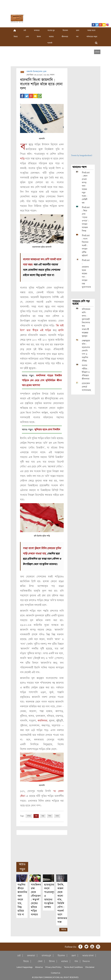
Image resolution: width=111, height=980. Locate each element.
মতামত (51, 37)
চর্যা (25, 30)
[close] (97, 52)
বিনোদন (65, 30)
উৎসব (39, 37)
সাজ (36, 815)
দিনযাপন (86, 960)
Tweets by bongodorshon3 (82, 156)
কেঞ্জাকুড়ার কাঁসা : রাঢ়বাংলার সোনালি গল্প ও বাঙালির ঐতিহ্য (86, 351)
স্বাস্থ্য (43, 815)
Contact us (56, 972)
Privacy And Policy (53, 966)
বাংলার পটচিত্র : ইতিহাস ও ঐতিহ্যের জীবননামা (86, 372)
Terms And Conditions (73, 966)
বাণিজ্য (29, 815)
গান (77, 37)
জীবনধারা (65, 37)
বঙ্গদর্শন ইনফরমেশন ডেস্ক (36, 72)
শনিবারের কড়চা (92, 37)
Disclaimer (90, 966)
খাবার (57, 815)
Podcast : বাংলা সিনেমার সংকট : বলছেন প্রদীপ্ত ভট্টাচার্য (86, 246)
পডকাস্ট (50, 43)
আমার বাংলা (91, 30)
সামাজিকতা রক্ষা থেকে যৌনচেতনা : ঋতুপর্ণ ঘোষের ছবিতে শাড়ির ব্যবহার (36, 899)
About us (39, 966)
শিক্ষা (50, 815)
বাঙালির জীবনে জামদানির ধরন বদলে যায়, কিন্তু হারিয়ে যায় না (22, 899)
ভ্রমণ (78, 30)
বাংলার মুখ (51, 30)
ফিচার (16, 37)
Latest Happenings (25, 966)
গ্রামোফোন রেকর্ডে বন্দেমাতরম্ (86, 387)
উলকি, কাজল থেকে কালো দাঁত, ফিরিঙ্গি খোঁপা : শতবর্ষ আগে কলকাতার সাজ (62, 902)
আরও (64, 928)
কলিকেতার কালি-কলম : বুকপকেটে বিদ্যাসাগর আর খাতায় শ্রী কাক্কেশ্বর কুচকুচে (86, 323)
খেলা (27, 37)
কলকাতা (37, 30)
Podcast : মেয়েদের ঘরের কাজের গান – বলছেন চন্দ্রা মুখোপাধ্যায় (86, 274)
